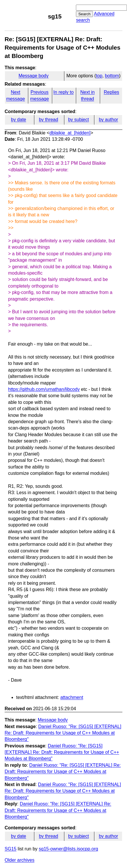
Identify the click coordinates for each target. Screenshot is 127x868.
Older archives (19, 860)
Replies (111, 92)
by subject (79, 120)
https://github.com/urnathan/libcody (44, 389)
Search (84, 14)
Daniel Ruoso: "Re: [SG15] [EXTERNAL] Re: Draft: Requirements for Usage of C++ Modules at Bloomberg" (63, 733)
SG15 (11, 849)
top (99, 76)
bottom (112, 76)
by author (108, 120)
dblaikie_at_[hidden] (70, 133)
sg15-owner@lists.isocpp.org (68, 849)
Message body (33, 76)
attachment (72, 697)
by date (18, 120)
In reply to (63, 92)
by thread (49, 120)
